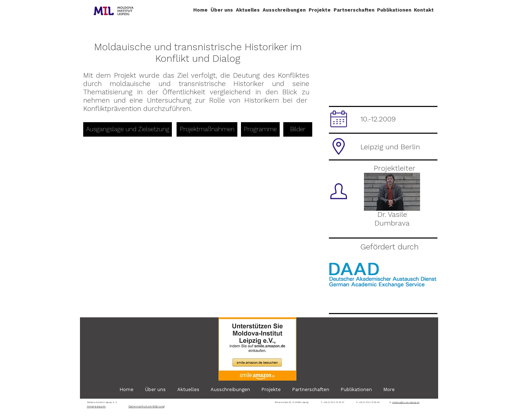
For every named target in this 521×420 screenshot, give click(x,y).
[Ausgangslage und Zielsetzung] (128, 129)
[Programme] (260, 129)
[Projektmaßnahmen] (207, 129)
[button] (222, 10)
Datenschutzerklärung (147, 406)
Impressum (96, 406)
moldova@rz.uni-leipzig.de (406, 402)
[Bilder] (298, 129)
